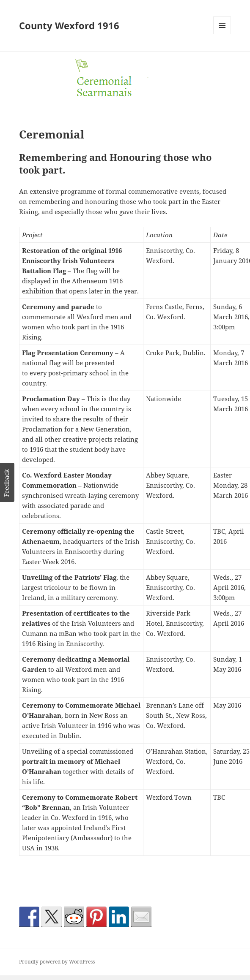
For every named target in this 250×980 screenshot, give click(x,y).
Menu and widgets (222, 34)
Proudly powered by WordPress (57, 962)
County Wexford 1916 (69, 25)
